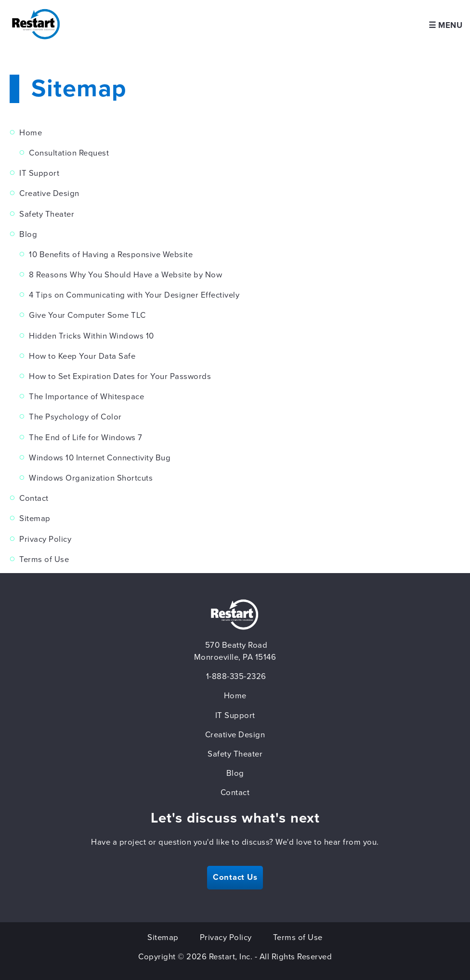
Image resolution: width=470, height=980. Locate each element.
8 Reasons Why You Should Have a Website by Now (125, 275)
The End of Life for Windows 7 (86, 438)
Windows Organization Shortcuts (91, 478)
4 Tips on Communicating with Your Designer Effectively (134, 295)
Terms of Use (44, 560)
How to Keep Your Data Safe (82, 356)
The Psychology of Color (75, 417)
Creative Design (49, 194)
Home (31, 133)
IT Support (39, 173)
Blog (28, 235)
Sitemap (35, 519)
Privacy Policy (45, 539)
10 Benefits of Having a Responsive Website (111, 255)
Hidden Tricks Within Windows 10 (91, 336)
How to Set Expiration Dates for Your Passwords (120, 377)
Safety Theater (47, 214)
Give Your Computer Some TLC (87, 315)
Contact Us (235, 877)
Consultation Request (69, 153)
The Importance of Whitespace (86, 397)
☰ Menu (445, 26)
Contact (34, 498)
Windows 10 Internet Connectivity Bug (100, 458)
